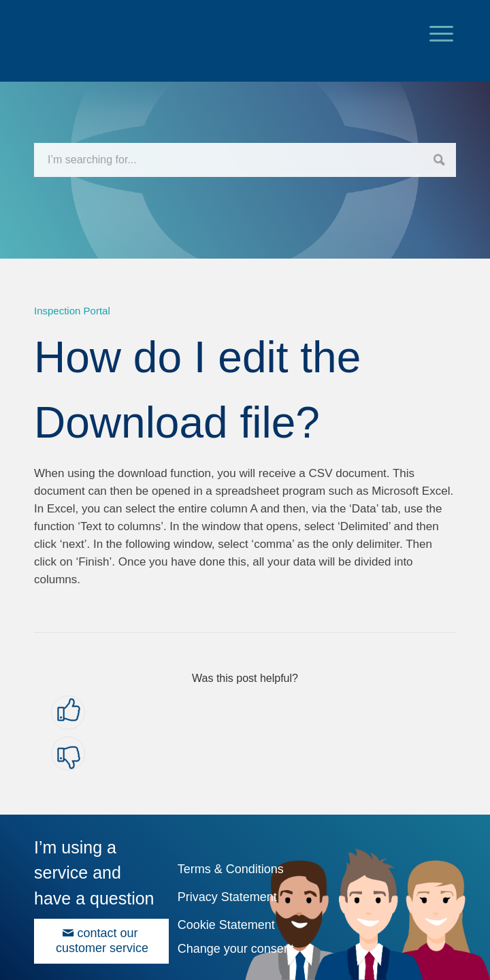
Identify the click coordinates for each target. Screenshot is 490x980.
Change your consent (236, 949)
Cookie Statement (226, 925)
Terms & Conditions (231, 869)
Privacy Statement (227, 897)
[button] (68, 713)
